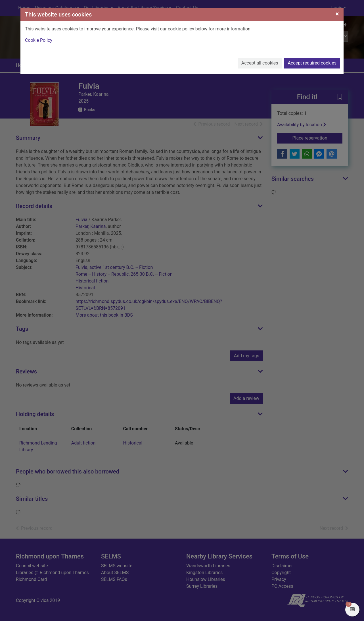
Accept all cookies (260, 63)
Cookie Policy (39, 40)
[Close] (337, 14)
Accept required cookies (312, 63)
